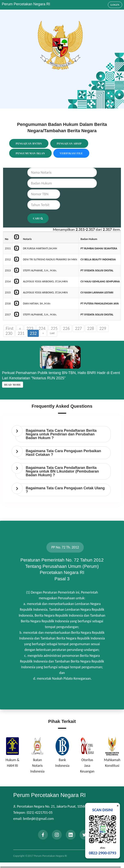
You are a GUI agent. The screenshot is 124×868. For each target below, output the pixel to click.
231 (21, 333)
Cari (38, 218)
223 (30, 328)
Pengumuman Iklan (30, 153)
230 (9, 333)
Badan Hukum (89, 239)
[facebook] (43, 835)
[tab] (63, 434)
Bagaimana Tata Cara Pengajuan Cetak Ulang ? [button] (65, 490)
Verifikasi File (71, 153)
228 (91, 328)
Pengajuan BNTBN (29, 143)
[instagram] (57, 835)
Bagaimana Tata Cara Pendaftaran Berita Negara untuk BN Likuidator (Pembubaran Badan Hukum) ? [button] (62, 471)
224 (42, 328)
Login (115, 5)
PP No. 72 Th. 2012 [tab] (65, 547)
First (10, 328)
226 (66, 328)
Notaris (27, 239)
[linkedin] (71, 835)
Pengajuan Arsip (69, 143)
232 (33, 333)
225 (54, 328)
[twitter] (85, 835)
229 (103, 328)
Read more (13, 385)
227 (78, 328)
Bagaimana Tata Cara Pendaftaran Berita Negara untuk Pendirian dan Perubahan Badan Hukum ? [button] (61, 434)
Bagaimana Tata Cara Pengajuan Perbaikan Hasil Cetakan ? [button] (63, 453)
